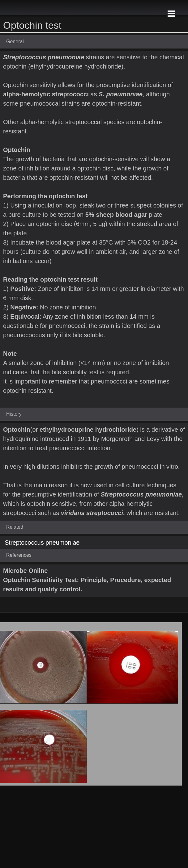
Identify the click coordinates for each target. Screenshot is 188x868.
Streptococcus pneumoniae (42, 543)
